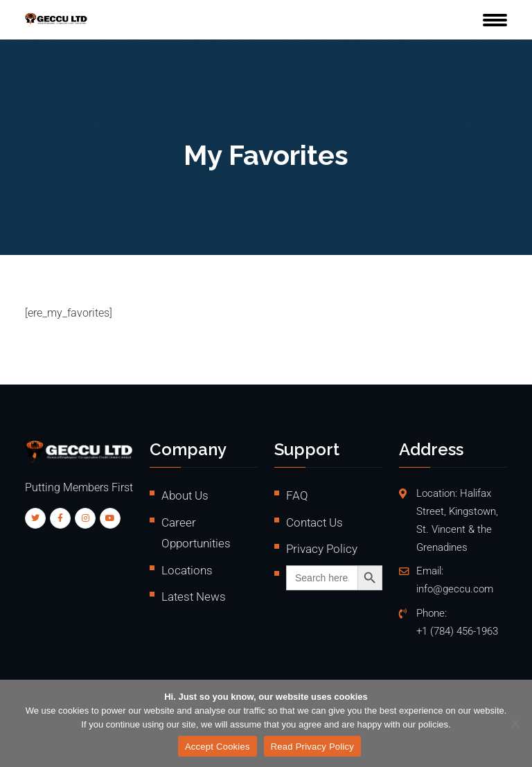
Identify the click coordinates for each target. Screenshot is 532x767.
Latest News (194, 597)
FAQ (297, 495)
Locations (187, 570)
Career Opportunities (196, 533)
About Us (185, 495)
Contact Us (314, 522)
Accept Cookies (218, 747)
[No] (515, 723)
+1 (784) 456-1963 (457, 632)
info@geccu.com (455, 589)
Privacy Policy (322, 549)
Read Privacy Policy (312, 747)
